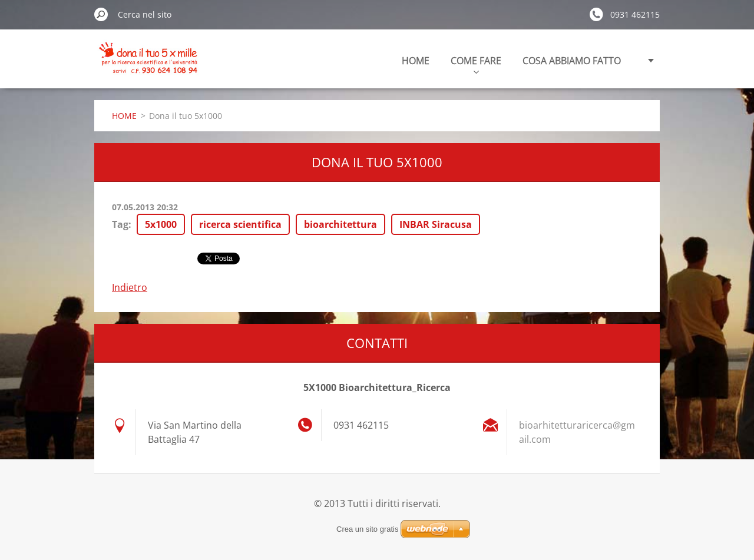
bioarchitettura (340, 224)
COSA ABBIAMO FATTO (572, 61)
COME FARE (476, 64)
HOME (416, 61)
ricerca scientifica (240, 224)
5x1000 (161, 224)
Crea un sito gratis (368, 529)
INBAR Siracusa (436, 224)
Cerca (101, 14)
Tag (120, 224)
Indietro (130, 287)
